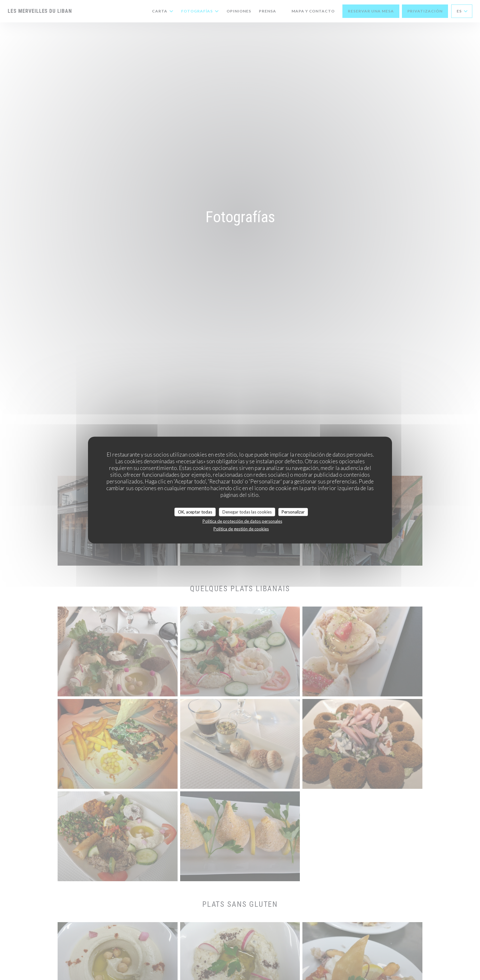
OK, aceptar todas (195, 512)
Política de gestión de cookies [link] (241, 529)
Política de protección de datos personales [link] (242, 521)
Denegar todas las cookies (247, 512)
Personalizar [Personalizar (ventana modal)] (293, 512)
